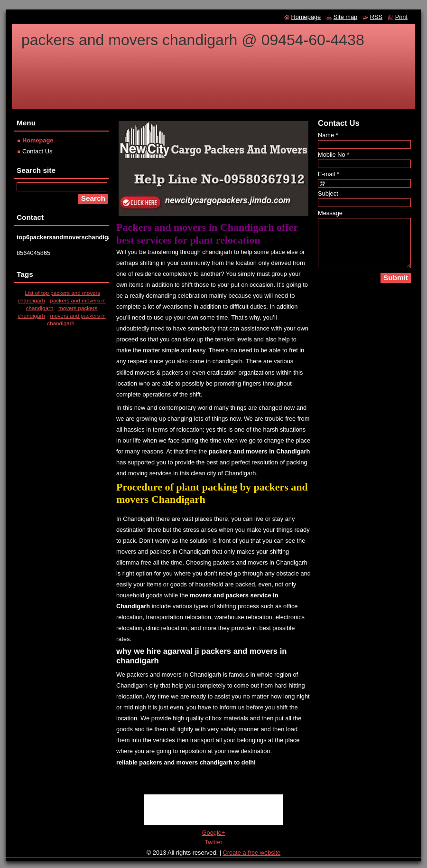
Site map (346, 17)
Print (401, 17)
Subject (328, 193)
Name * (328, 135)
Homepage (38, 140)
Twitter (213, 842)
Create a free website (252, 853)
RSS (376, 17)
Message (330, 213)
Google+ (214, 833)
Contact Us (37, 151)
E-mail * (329, 174)
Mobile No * (334, 155)
